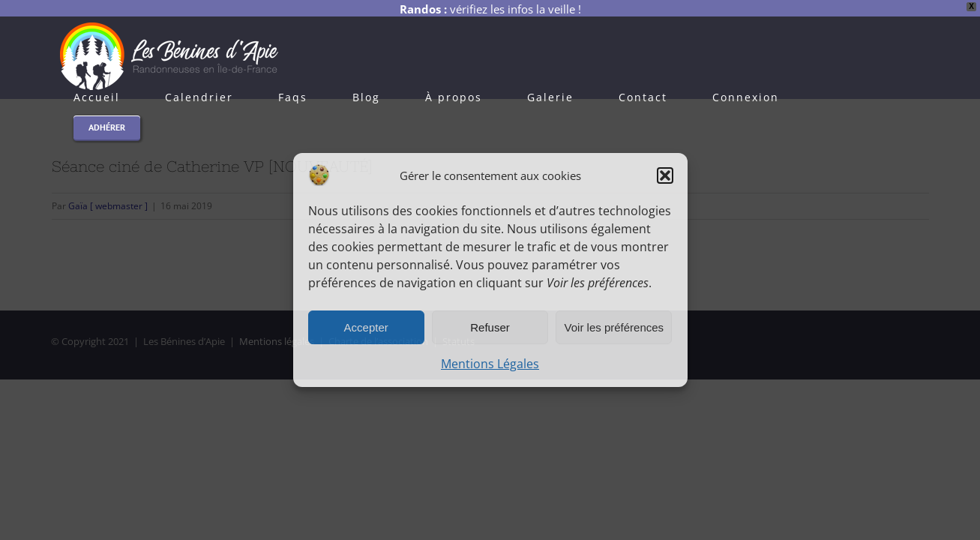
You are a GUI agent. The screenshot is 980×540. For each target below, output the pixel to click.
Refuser (490, 327)
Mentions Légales (490, 364)
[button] (665, 175)
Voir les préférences (614, 327)
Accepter (366, 327)
